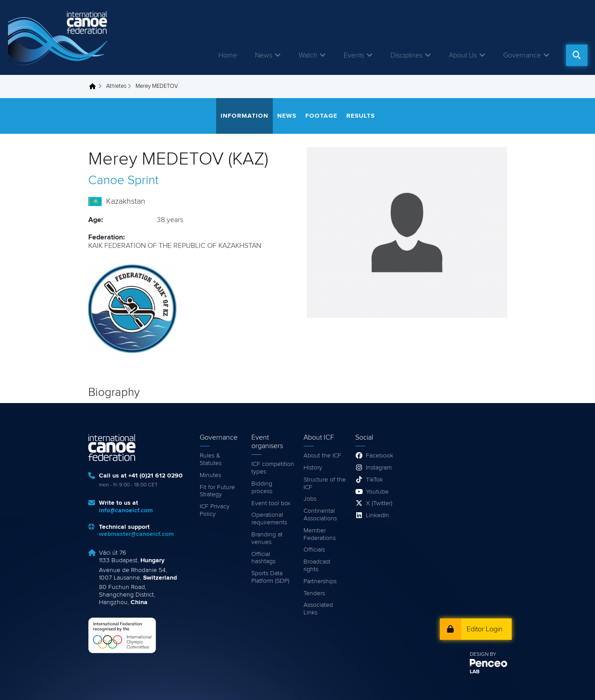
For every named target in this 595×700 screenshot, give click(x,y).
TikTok (374, 480)
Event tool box (271, 503)
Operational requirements (269, 519)
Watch (308, 55)
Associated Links (318, 609)
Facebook (380, 456)
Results (361, 116)
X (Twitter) (379, 503)
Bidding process (262, 488)
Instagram (379, 468)
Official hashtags (263, 558)
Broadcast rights (317, 566)
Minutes (210, 475)
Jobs (310, 499)
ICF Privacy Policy (215, 510)
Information (244, 116)
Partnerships (320, 581)
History (313, 468)
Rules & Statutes (211, 459)
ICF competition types (273, 468)
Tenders (314, 593)
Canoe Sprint (123, 181)
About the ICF (322, 456)
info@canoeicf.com (126, 511)
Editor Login (485, 629)
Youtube (377, 492)
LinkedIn (378, 515)
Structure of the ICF (325, 484)
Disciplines (406, 55)
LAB (475, 672)
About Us (463, 55)
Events (354, 55)
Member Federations (320, 534)
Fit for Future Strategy (217, 491)
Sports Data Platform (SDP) (270, 577)
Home (228, 55)
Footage (321, 116)
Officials (314, 550)
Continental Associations (320, 515)
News (264, 55)
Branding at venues (267, 538)
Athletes (116, 86)
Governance (522, 55)
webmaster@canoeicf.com (136, 534)
